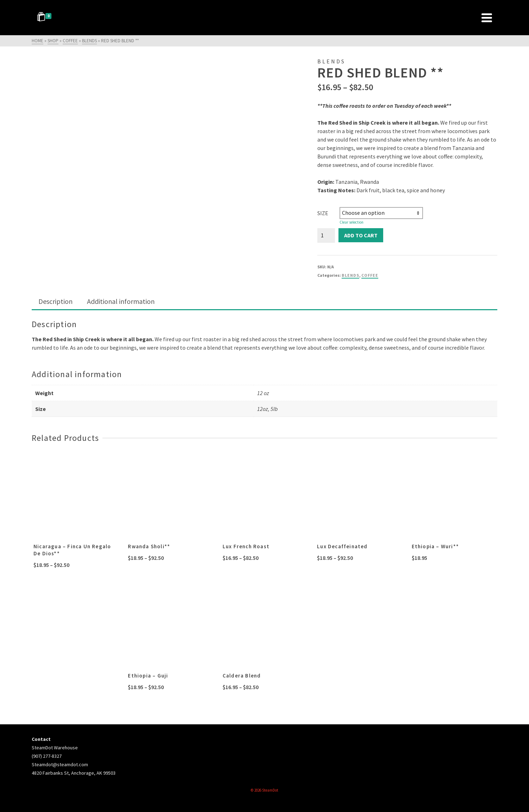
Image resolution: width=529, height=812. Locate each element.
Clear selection (351, 222)
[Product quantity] (326, 235)
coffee (370, 275)
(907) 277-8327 (47, 756)
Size (323, 213)
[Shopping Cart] (45, 18)
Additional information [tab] (121, 301)
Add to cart (361, 235)
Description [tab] (55, 301)
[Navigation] (487, 18)
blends (350, 275)
